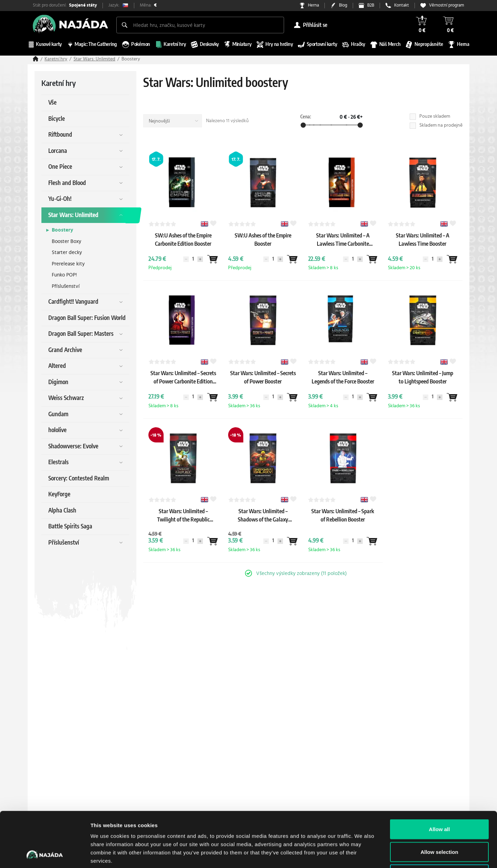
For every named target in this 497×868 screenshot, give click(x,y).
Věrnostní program (447, 5)
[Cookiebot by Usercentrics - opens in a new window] (45, 855)
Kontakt (402, 5)
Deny (440, 823)
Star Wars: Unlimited (94, 59)
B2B (371, 5)
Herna (313, 5)
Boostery (62, 230)
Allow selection (439, 800)
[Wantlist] (212, 259)
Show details (362, 854)
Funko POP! (64, 275)
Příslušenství (66, 286)
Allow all (440, 777)
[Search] (125, 25)
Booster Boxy (66, 241)
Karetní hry (56, 59)
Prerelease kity (68, 264)
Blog (343, 5)
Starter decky (67, 252)
